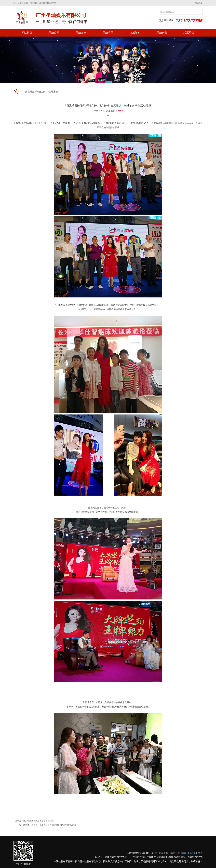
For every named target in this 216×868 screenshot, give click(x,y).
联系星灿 (189, 33)
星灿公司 (54, 33)
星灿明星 (108, 33)
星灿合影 (162, 33)
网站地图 (198, 3)
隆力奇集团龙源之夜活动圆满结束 (38, 821)
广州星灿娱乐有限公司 (35, 92)
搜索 (200, 12)
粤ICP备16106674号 (192, 853)
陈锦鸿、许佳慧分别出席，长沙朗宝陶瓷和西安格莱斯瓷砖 (50, 825)
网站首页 (27, 33)
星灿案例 (81, 33)
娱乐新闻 (135, 33)
